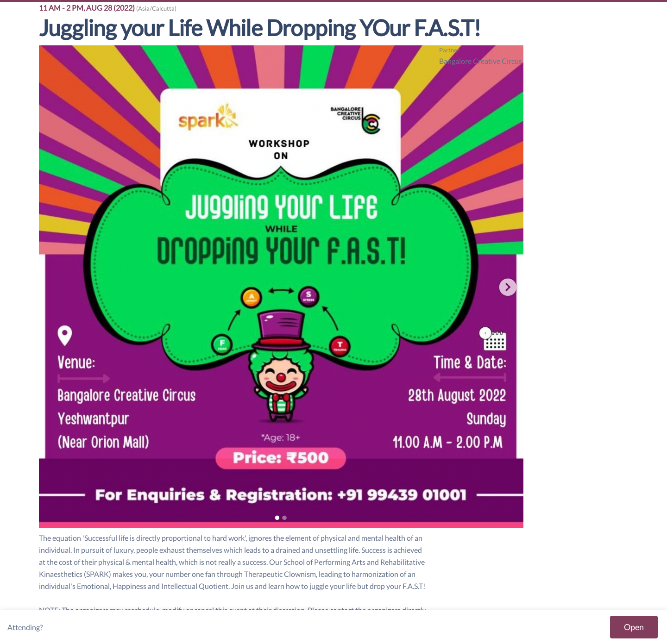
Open (634, 627)
